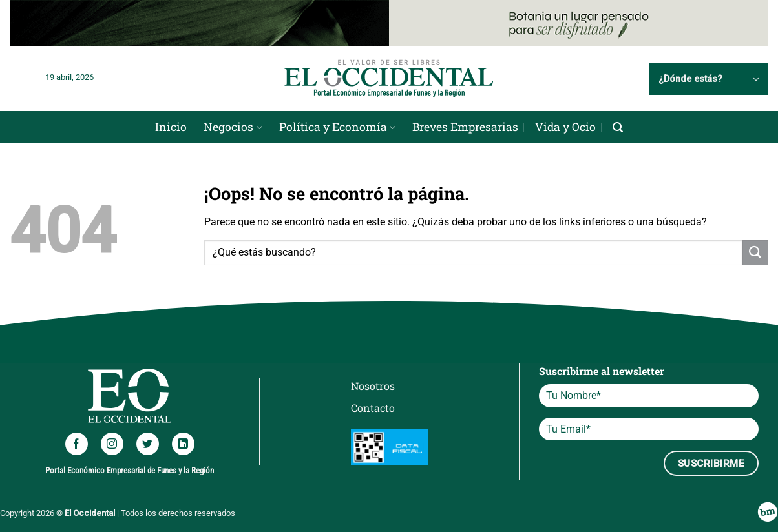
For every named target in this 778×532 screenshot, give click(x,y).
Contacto (373, 408)
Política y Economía (337, 127)
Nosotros (373, 386)
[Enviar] (755, 253)
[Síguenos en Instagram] (112, 444)
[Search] (618, 128)
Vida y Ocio (565, 127)
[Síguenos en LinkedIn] (183, 444)
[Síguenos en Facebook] (77, 444)
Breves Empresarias (465, 127)
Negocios (233, 127)
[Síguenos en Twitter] (148, 444)
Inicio (171, 127)
